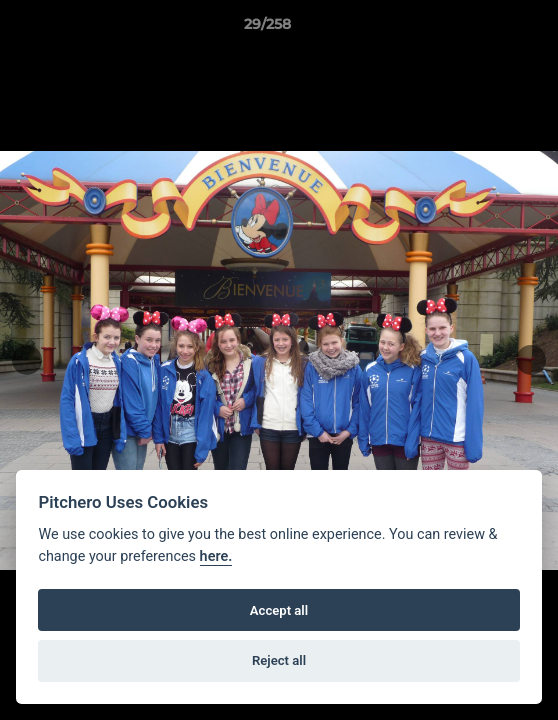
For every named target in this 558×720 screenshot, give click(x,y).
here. (216, 556)
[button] (486, 29)
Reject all (279, 660)
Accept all (279, 610)
